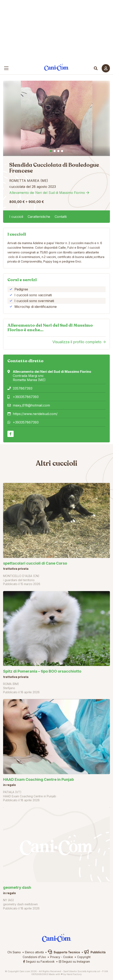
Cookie (68, 957)
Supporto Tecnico (64, 952)
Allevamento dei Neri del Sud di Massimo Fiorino (47, 193)
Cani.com (57, 67)
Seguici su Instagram (74, 961)
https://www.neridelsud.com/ (35, 414)
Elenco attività (34, 952)
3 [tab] (58, 151)
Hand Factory (74, 974)
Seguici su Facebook (39, 961)
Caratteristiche (39, 217)
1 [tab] (51, 151)
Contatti (61, 217)
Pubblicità (95, 952)
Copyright (84, 957)
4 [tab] (62, 151)
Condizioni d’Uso (34, 957)
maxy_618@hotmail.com (31, 405)
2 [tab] (55, 151)
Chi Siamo (14, 952)
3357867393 (23, 388)
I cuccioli (16, 217)
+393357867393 (26, 397)
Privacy (55, 957)
